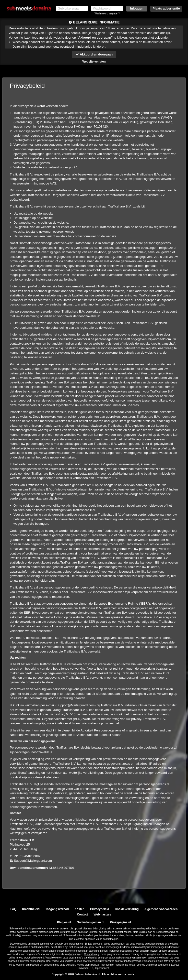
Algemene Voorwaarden (161, 909)
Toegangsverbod (57, 909)
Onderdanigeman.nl (90, 922)
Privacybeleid (100, 909)
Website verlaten (94, 62)
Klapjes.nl (64, 922)
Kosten (79, 909)
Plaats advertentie (166, 8)
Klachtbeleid (31, 909)
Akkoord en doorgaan (94, 54)
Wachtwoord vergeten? (107, 14)
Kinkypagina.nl (120, 922)
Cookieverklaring (127, 909)
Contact (82, 915)
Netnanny (75, 954)
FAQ (13, 909)
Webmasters (102, 915)
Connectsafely (92, 954)
